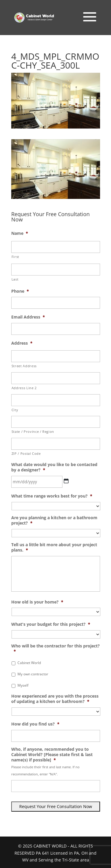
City (15, 410)
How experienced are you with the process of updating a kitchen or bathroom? (55, 699)
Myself (23, 685)
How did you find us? (35, 724)
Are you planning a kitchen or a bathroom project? (54, 520)
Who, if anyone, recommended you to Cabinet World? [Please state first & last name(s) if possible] (52, 755)
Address (22, 343)
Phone (20, 291)
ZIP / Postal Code (26, 453)
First (15, 257)
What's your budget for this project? (51, 624)
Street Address (24, 366)
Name (20, 233)
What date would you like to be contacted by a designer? (54, 467)
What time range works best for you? (52, 496)
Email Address (28, 317)
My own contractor (33, 674)
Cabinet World (29, 663)
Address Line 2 (24, 388)
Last (15, 279)
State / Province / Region (33, 431)
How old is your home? (37, 602)
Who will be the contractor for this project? (55, 649)
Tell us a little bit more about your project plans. (54, 547)
